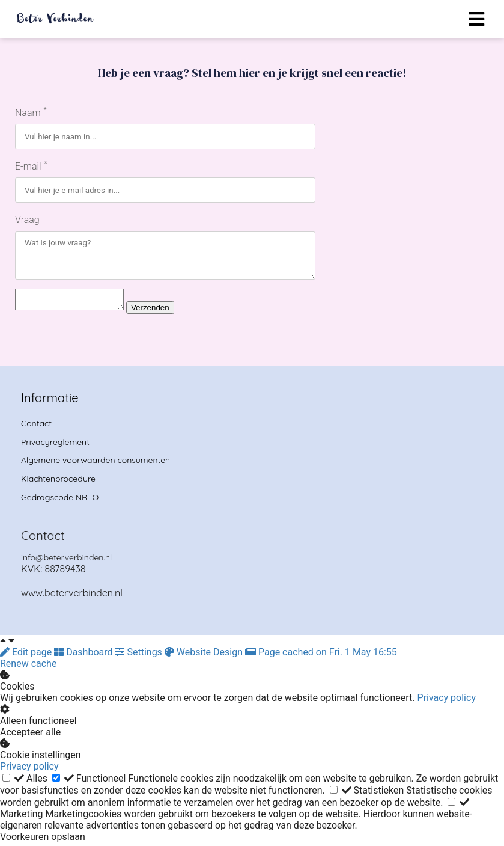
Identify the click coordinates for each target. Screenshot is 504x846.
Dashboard (84, 656)
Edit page (27, 656)
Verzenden (162, 311)
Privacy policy (446, 701)
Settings (139, 656)
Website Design (205, 656)
